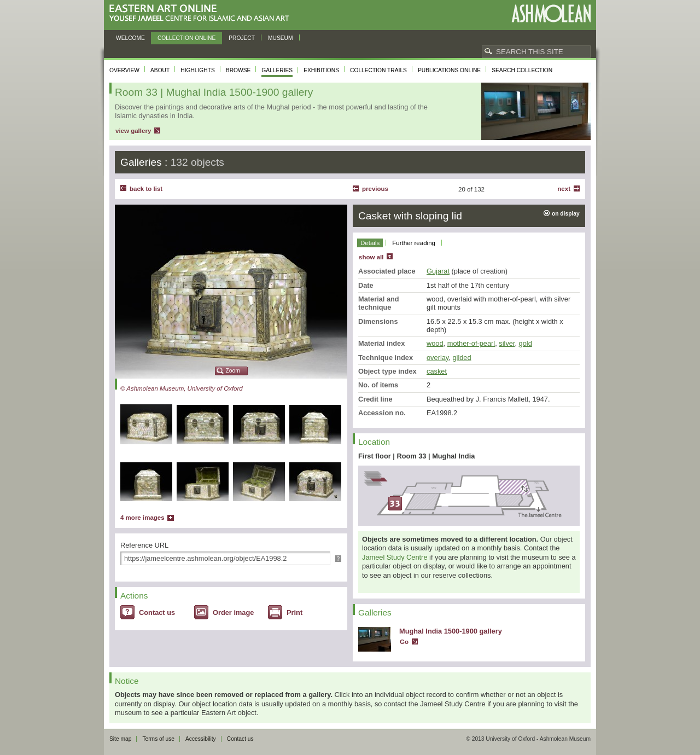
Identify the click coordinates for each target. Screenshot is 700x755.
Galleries (277, 70)
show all (371, 257)
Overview (124, 70)
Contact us (157, 612)
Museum (281, 38)
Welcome (130, 38)
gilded (462, 358)
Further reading (414, 243)
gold (526, 343)
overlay (437, 358)
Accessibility (201, 739)
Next (564, 189)
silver (507, 343)
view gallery (133, 131)
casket (437, 371)
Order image (233, 612)
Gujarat (438, 271)
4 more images (142, 518)
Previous (375, 189)
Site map (120, 739)
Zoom (233, 371)
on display (566, 214)
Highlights (198, 70)
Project (242, 38)
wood (435, 343)
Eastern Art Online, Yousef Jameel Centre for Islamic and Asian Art (202, 13)
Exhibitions (321, 70)
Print (294, 612)
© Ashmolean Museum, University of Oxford (182, 388)
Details (370, 243)
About (160, 70)
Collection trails (378, 70)
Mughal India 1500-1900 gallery (451, 631)
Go (404, 642)
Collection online (186, 38)
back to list (146, 189)
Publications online (449, 70)
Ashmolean (551, 13)
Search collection (522, 70)
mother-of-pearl (471, 343)
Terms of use (158, 739)
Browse (238, 70)
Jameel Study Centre (395, 557)
